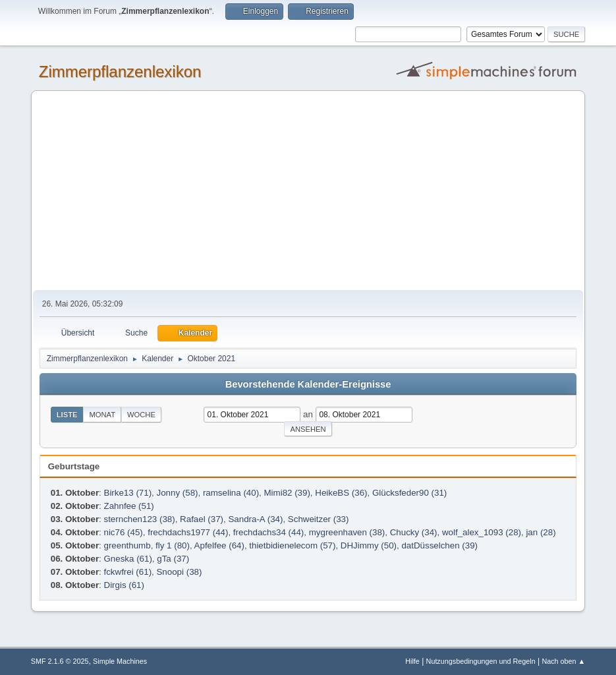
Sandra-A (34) (255, 519)
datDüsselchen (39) (439, 545)
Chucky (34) (414, 532)
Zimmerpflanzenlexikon (120, 72)
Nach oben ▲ (563, 661)
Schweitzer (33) (319, 519)
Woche (141, 415)
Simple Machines (120, 661)
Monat (102, 415)
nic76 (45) (124, 532)
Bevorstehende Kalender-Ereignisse (308, 384)
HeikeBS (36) (341, 493)
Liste (67, 415)
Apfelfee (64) (219, 545)
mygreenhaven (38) (347, 532)
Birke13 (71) (128, 493)
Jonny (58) (178, 493)
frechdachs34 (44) (268, 532)
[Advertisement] (308, 191)
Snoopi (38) (179, 572)
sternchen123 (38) (140, 519)
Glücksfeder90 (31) (409, 493)
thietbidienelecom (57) (292, 545)
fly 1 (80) (173, 545)
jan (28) (541, 532)
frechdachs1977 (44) (188, 532)
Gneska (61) (128, 559)
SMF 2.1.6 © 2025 (60, 661)
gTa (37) (173, 559)
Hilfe (412, 661)
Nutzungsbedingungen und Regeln (481, 661)
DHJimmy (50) (369, 545)
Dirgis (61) (124, 585)
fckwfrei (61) (128, 572)
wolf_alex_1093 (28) (482, 532)
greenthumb (127, 545)
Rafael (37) (202, 519)
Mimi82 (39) (287, 493)
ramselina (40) (231, 493)
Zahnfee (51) (129, 506)
